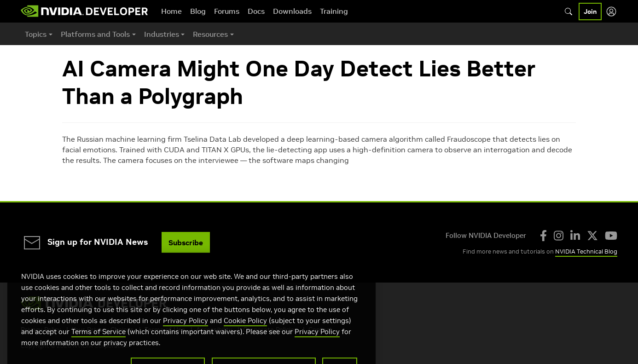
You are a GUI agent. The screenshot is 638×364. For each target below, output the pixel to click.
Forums (227, 11)
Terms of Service (99, 344)
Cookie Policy (245, 332)
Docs (256, 11)
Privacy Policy (186, 332)
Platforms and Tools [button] (95, 34)
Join (590, 12)
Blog (198, 11)
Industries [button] (162, 34)
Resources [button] (210, 34)
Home (171, 11)
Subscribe (186, 243)
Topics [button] (36, 34)
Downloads (292, 11)
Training (334, 11)
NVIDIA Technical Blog (586, 251)
